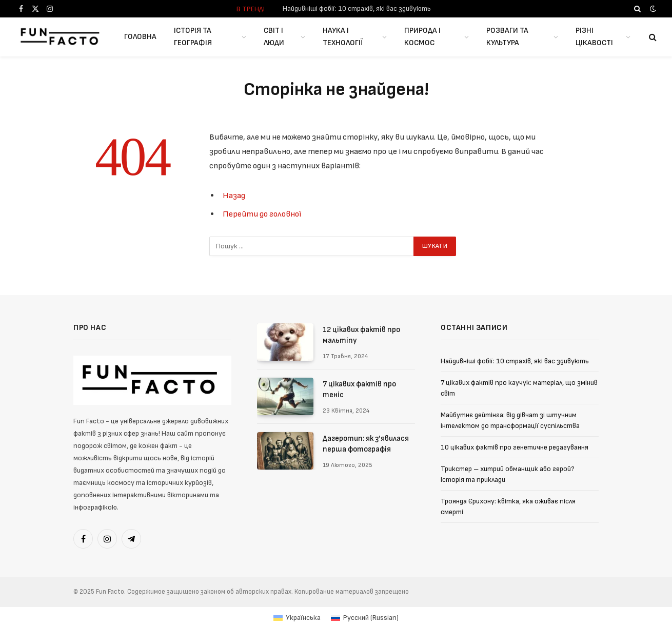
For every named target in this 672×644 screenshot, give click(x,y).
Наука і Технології (343, 37)
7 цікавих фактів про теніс (359, 389)
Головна (140, 37)
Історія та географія (193, 37)
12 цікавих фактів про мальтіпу (361, 335)
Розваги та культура (507, 37)
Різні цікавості (594, 37)
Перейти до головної (262, 214)
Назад (234, 196)
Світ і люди (274, 37)
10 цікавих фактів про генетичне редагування (515, 447)
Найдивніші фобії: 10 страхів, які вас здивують (357, 8)
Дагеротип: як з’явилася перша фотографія (366, 444)
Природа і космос (422, 37)
